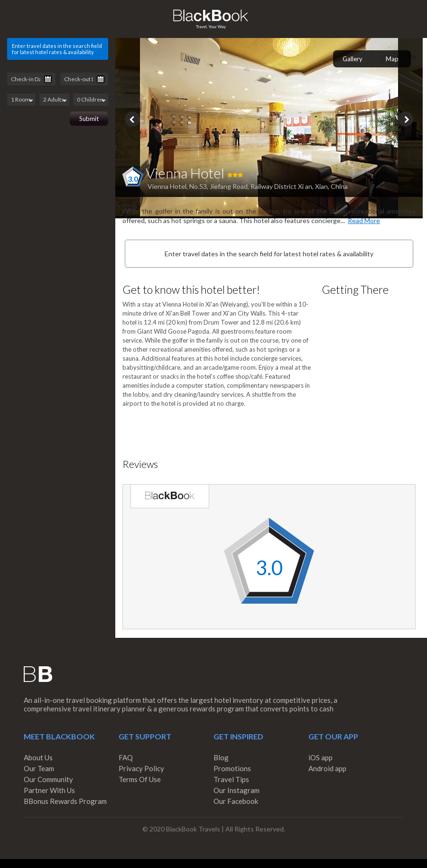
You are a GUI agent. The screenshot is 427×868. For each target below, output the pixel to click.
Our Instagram (237, 790)
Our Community (48, 779)
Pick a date (48, 79)
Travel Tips (231, 779)
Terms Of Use (140, 779)
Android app (327, 768)
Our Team (39, 768)
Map (392, 59)
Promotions (232, 768)
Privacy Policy (141, 768)
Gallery (353, 59)
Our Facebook (236, 801)
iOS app (320, 757)
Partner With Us (49, 790)
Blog (221, 757)
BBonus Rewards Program (65, 801)
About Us (38, 757)
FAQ (126, 757)
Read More (364, 220)
